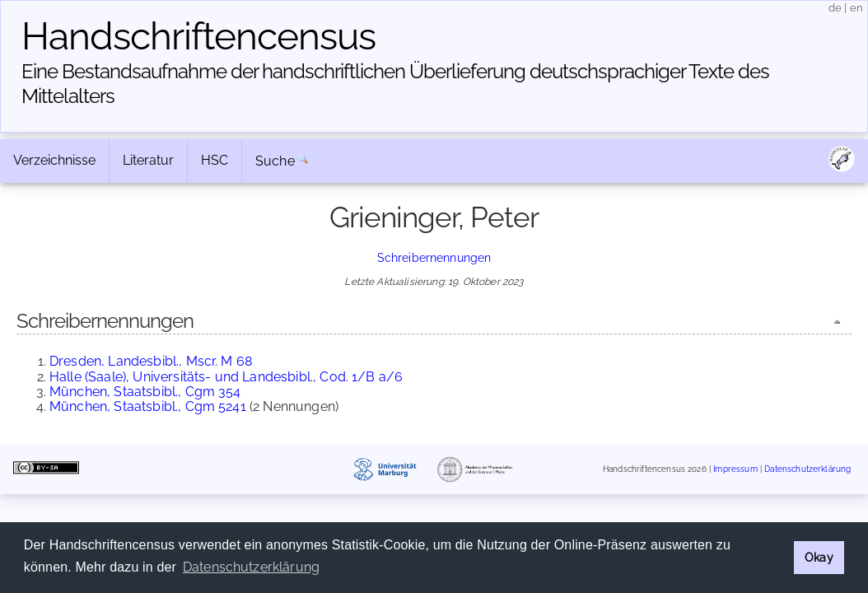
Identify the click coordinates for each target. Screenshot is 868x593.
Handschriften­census (198, 36)
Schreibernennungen (434, 257)
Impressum (735, 469)
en (856, 8)
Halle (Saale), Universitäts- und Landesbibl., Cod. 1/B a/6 (226, 377)
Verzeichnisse (54, 160)
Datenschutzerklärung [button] (251, 567)
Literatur (148, 160)
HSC (215, 160)
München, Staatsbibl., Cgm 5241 (148, 406)
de (835, 8)
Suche (275, 161)
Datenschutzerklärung (807, 469)
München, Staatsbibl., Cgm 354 (145, 392)
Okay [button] (819, 557)
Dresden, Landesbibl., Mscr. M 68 (151, 361)
